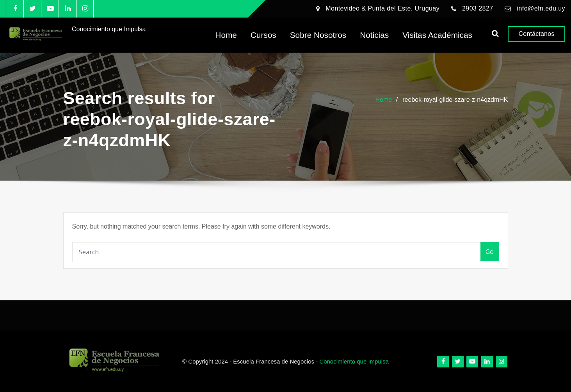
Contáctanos (537, 34)
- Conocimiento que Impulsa (352, 361)
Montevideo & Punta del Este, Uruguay (382, 8)
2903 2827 (478, 8)
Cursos (263, 35)
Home (226, 35)
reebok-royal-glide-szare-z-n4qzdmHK (455, 100)
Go (490, 252)
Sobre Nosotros (318, 35)
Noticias (374, 35)
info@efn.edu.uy (541, 8)
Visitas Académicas (437, 35)
